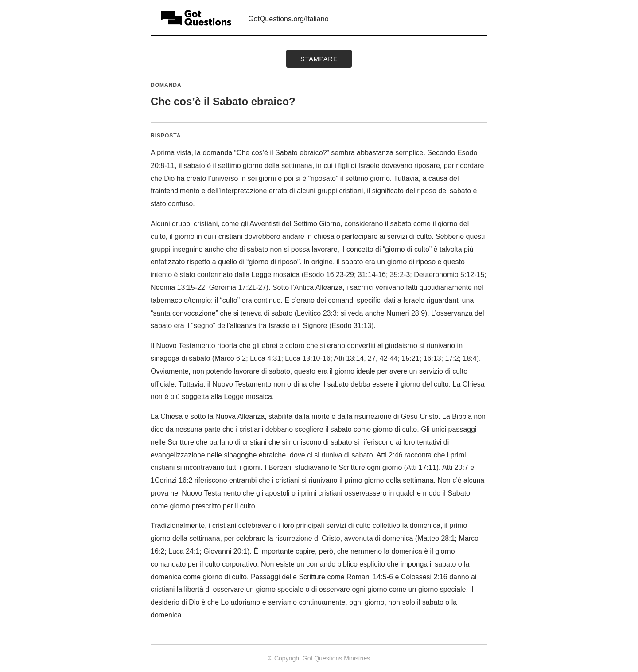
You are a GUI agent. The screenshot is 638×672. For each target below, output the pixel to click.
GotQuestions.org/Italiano (288, 19)
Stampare (319, 59)
